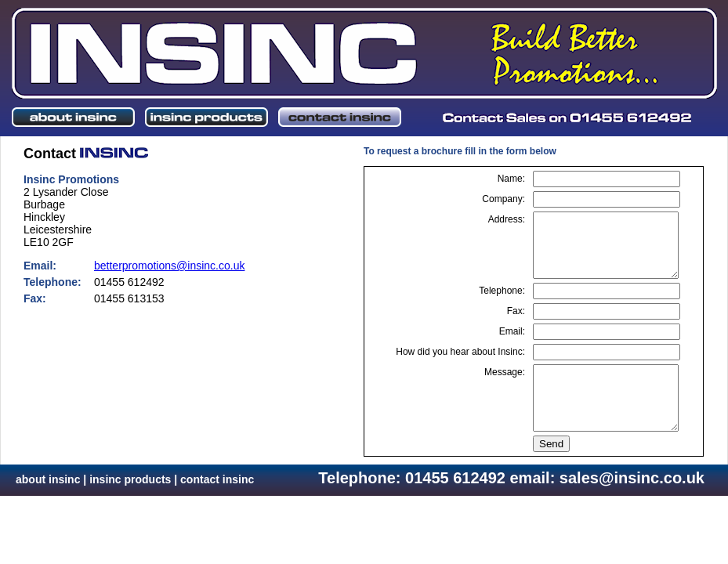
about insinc (48, 479)
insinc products (130, 479)
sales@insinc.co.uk (632, 478)
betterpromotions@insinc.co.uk (169, 266)
